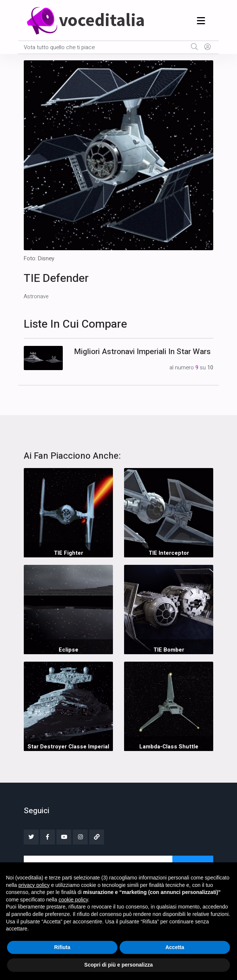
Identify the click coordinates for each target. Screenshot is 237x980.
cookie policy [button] (73, 900)
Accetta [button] (175, 947)
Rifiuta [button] (62, 947)
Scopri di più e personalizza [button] (118, 965)
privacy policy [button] (34, 885)
